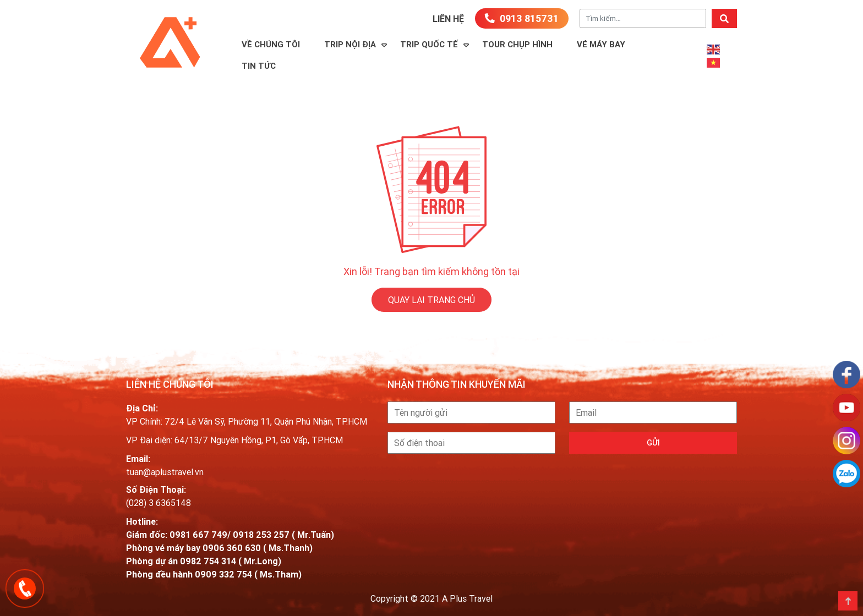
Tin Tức (259, 66)
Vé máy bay (601, 44)
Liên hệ (448, 19)
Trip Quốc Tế (429, 44)
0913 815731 (522, 18)
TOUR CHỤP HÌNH (517, 44)
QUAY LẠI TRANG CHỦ (431, 300)
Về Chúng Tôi (271, 44)
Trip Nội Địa (350, 44)
